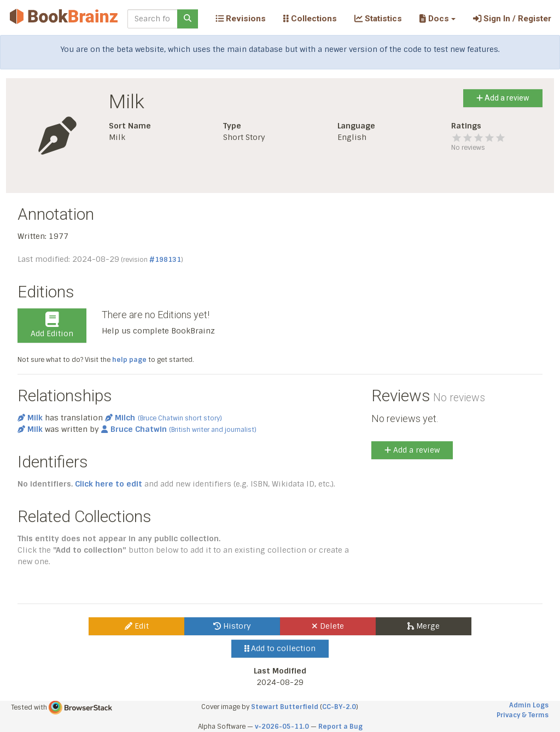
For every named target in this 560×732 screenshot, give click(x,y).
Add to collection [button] (280, 648)
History (232, 626)
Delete (328, 626)
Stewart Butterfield (285, 707)
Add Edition (52, 325)
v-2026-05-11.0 (282, 727)
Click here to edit (109, 484)
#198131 (165, 260)
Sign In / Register (512, 19)
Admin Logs (529, 705)
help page (129, 360)
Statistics (378, 19)
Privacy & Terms (523, 715)
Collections (310, 19)
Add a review (503, 98)
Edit (137, 626)
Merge (424, 626)
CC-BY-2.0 (339, 707)
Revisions (241, 19)
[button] (437, 19)
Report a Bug (340, 727)
